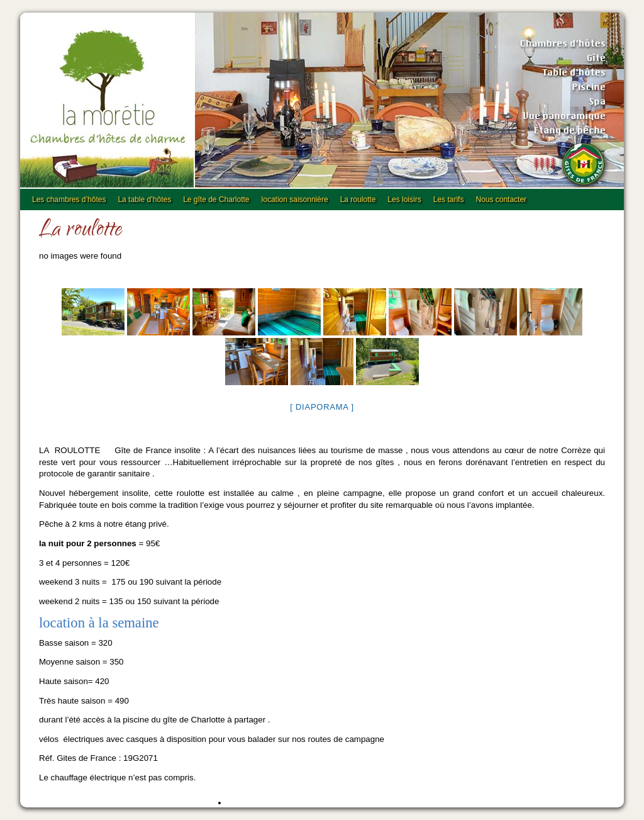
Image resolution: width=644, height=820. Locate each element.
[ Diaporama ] (322, 407)
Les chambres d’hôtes (69, 199)
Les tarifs (449, 199)
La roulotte (358, 199)
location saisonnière (295, 199)
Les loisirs (404, 199)
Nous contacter (501, 199)
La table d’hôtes (144, 199)
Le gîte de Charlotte (216, 199)
